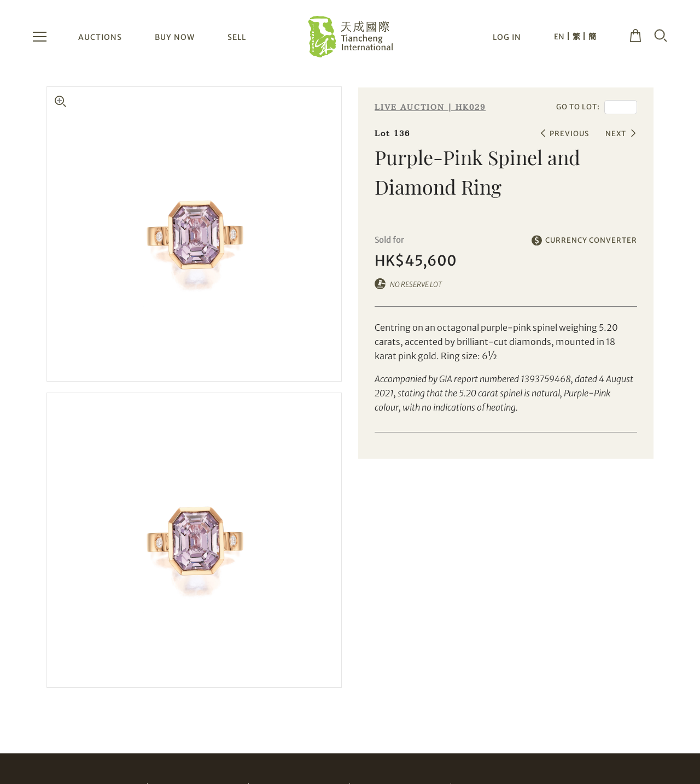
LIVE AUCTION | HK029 (430, 107)
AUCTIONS (100, 37)
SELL (237, 37)
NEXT (616, 134)
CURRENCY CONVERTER (591, 240)
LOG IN (507, 37)
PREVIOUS (569, 134)
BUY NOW (175, 37)
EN (559, 37)
